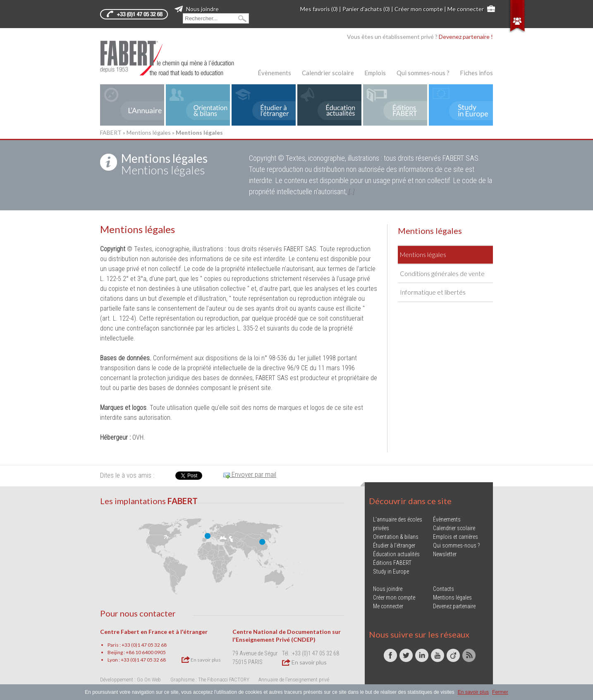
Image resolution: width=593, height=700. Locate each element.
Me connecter (466, 9)
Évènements (274, 73)
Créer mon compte (419, 9)
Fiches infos (476, 73)
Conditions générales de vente (442, 274)
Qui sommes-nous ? (423, 73)
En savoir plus (201, 660)
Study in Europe (391, 571)
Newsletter (445, 554)
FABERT (111, 132)
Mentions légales (149, 132)
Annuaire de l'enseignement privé (294, 680)
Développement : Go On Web (130, 680)
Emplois (375, 73)
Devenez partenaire (454, 606)
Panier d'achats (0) (366, 9)
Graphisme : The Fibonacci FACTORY (210, 680)
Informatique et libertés (433, 292)
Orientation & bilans (396, 537)
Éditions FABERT (392, 563)
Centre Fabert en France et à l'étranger (154, 632)
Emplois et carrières (456, 537)
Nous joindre (197, 9)
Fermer (500, 692)
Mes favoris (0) (319, 9)
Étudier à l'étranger (394, 545)
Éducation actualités (396, 554)
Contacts (444, 589)
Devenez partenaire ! (466, 37)
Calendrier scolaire (328, 73)
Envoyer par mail (250, 474)
